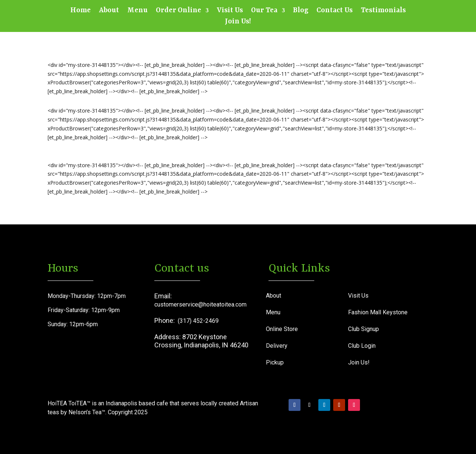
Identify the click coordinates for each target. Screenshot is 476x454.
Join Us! (238, 22)
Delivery (277, 346)
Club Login (362, 346)
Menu (137, 11)
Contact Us (335, 11)
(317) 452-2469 (198, 321)
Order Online (178, 11)
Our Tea (264, 11)
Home (81, 11)
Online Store (282, 329)
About (109, 11)
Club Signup (364, 329)
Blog (301, 11)
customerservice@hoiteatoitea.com (200, 304)
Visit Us (230, 11)
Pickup (275, 362)
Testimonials (383, 11)
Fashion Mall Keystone (378, 312)
